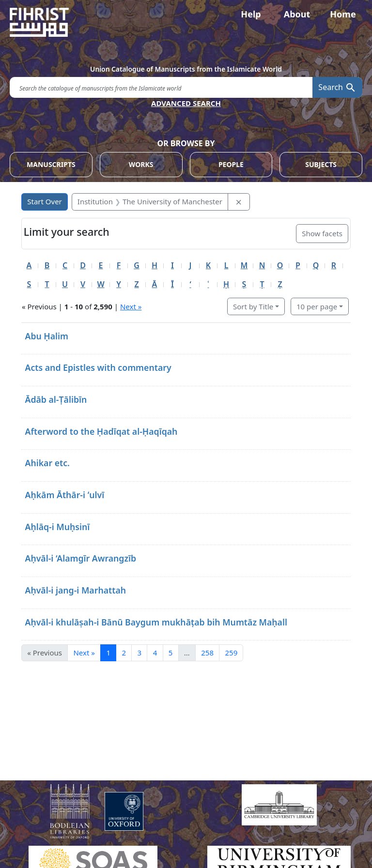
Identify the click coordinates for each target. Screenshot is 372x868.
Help (251, 14)
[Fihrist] (186, 22)
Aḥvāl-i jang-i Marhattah (76, 590)
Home (343, 14)
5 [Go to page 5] (171, 653)
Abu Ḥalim (47, 336)
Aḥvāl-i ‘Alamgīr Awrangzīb (81, 558)
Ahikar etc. (48, 463)
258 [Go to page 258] (207, 653)
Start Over (45, 201)
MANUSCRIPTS (51, 164)
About (297, 14)
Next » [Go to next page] (84, 653)
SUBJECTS (321, 164)
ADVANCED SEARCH (186, 103)
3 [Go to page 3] (140, 653)
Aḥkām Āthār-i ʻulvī (65, 495)
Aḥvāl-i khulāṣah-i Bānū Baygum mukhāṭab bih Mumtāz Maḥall (156, 622)
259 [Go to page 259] (231, 653)
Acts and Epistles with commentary (98, 367)
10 (317, 306)
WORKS (141, 164)
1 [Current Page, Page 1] (108, 653)
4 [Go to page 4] (155, 653)
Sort (253, 306)
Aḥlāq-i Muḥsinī (58, 527)
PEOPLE (231, 164)
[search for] (161, 87)
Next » (131, 306)
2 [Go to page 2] (124, 653)
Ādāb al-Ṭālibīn (56, 399)
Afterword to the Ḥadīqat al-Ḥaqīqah (101, 431)
